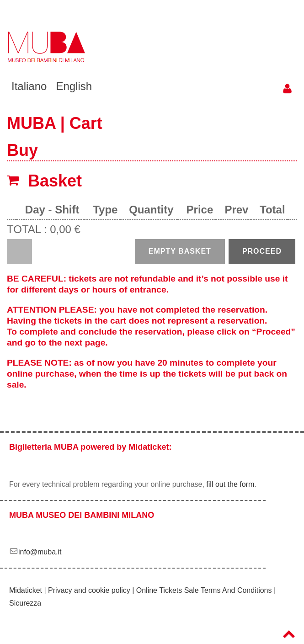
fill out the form (230, 484)
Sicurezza (25, 603)
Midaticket (26, 590)
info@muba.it (35, 552)
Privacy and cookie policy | (92, 590)
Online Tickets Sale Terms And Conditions (204, 590)
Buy (22, 150)
